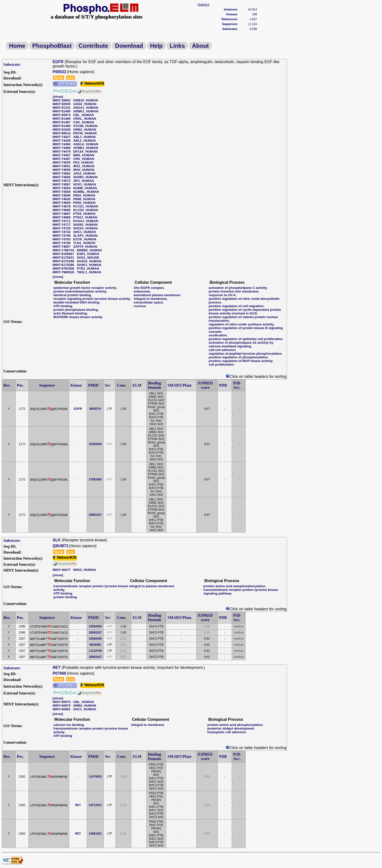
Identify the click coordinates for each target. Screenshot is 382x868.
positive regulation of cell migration (236, 306)
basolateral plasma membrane (157, 295)
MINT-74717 (62, 225)
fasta (59, 78)
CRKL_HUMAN (85, 119)
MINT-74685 (62, 210)
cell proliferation (221, 365)
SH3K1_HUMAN (89, 265)
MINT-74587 (62, 184)
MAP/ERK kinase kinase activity (78, 317)
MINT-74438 (62, 141)
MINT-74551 (62, 166)
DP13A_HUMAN (85, 151)
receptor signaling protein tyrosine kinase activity (92, 299)
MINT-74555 (62, 170)
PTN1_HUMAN (88, 268)
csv (71, 78)
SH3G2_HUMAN (89, 261)
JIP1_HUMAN (83, 181)
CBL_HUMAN (83, 115)
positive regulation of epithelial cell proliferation (246, 339)
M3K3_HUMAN (84, 570)
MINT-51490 (62, 111)
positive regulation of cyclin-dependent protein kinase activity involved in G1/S (245, 312)
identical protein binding (72, 295)
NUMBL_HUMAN (86, 192)
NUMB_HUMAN (85, 188)
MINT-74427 (62, 137)
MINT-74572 (62, 181)
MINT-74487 (62, 155)
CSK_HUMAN (83, 122)
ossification (218, 335)
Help (156, 46)
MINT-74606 (62, 195)
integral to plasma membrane (152, 586)
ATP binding (63, 306)
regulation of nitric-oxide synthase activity (241, 324)
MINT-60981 (62, 709)
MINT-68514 (62, 133)
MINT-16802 (62, 100)
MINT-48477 (62, 570)
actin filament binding (70, 313)
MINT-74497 (62, 159)
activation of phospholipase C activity (238, 288)
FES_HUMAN (83, 162)
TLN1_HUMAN (84, 243)
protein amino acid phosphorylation (235, 725)
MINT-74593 (62, 188)
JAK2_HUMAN (84, 173)
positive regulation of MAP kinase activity (241, 361)
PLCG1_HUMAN (85, 206)
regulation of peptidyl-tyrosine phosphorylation (245, 354)
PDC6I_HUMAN (85, 133)
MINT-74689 (62, 217)
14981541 (95, 834)
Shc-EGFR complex (149, 288)
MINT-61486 (62, 119)
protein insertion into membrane (233, 291)
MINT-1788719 (63, 250)
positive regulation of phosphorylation (238, 357)
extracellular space (148, 302)
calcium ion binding (69, 725)
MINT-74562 (62, 173)
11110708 (95, 651)
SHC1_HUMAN (84, 232)
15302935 (95, 444)
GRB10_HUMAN (85, 100)
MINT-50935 (62, 104)
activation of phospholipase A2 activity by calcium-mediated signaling (241, 344)
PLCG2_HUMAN (85, 210)
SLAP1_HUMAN (85, 236)
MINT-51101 (62, 108)
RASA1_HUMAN (86, 221)
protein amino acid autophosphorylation (234, 586)
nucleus (140, 306)
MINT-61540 (62, 130)
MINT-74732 (62, 232)
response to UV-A (222, 295)
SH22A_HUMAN (85, 228)
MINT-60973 (62, 115)
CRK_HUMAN (84, 159)
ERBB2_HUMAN (89, 250)
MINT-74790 (62, 243)
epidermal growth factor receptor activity (85, 288)
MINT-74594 (62, 192)
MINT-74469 (62, 148)
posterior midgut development (231, 728)
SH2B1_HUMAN (85, 225)
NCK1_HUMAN (84, 184)
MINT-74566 (62, 177)
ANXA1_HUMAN (86, 108)
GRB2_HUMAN (85, 130)
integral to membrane (150, 299)
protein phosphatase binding (76, 310)
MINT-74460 (62, 144)
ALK (57, 540)
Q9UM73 (60, 546)
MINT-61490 (62, 126)
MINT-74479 (62, 151)
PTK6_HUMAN (84, 214)
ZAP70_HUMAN (85, 247)
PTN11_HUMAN (85, 217)
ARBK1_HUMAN (86, 111)
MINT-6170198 (63, 261)
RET (57, 668)
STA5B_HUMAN (85, 126)
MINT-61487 (62, 122)
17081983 (95, 479)
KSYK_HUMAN (85, 239)
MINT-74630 (62, 199)
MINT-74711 (62, 221)
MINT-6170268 (63, 265)
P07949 (59, 673)
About (200, 46)
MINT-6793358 (63, 268)
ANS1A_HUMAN (86, 144)
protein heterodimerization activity (80, 291)
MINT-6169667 (63, 254)
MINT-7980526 (63, 272)
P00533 (59, 72)
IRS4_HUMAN (84, 170)
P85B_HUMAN (84, 199)
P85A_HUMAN (84, 195)
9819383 (95, 645)
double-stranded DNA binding (76, 302)
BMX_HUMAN (84, 155)
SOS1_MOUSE (88, 258)
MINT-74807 (62, 247)
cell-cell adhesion (222, 350)
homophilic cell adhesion (227, 732)
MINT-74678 (62, 206)
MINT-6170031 (63, 258)
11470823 (95, 777)
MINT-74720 (62, 228)
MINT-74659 (62, 203)
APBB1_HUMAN (86, 148)
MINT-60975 (62, 706)
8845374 (95, 409)
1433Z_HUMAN (85, 104)
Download (129, 46)
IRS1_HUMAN (84, 166)
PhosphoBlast (52, 46)
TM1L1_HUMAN (89, 272)
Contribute (93, 46)
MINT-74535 (62, 162)
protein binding (65, 597)
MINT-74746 (62, 236)
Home (17, 46)
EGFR (58, 62)
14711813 (95, 805)
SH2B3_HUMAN (85, 177)
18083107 (95, 515)
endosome (142, 291)
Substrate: (12, 64)
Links (177, 46)
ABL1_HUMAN (84, 137)
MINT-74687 (62, 214)
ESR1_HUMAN (88, 254)
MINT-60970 (62, 702)
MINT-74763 (62, 239)
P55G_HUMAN (84, 203)
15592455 (95, 626)
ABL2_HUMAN (84, 141)
